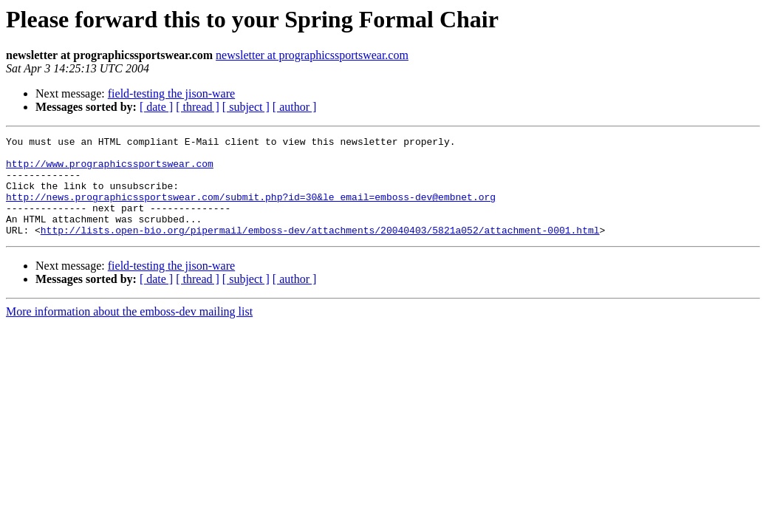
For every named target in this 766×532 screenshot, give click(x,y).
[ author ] (295, 107)
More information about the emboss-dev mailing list (129, 331)
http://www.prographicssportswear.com (110, 170)
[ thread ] (198, 107)
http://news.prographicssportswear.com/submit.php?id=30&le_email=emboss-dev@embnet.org (251, 210)
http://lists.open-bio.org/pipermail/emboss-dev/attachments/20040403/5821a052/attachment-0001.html (320, 250)
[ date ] (156, 107)
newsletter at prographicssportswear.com (312, 55)
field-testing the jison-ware (171, 93)
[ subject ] (246, 107)
